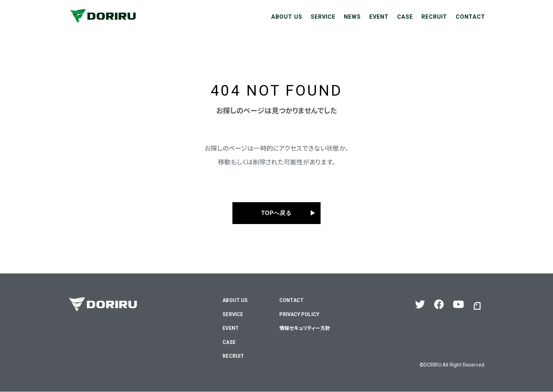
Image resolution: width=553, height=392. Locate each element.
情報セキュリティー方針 (305, 328)
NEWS (352, 17)
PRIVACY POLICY (299, 314)
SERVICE (323, 17)
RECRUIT (434, 17)
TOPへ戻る (277, 213)
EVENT (379, 17)
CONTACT (470, 17)
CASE (405, 17)
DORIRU (433, 365)
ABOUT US (287, 17)
